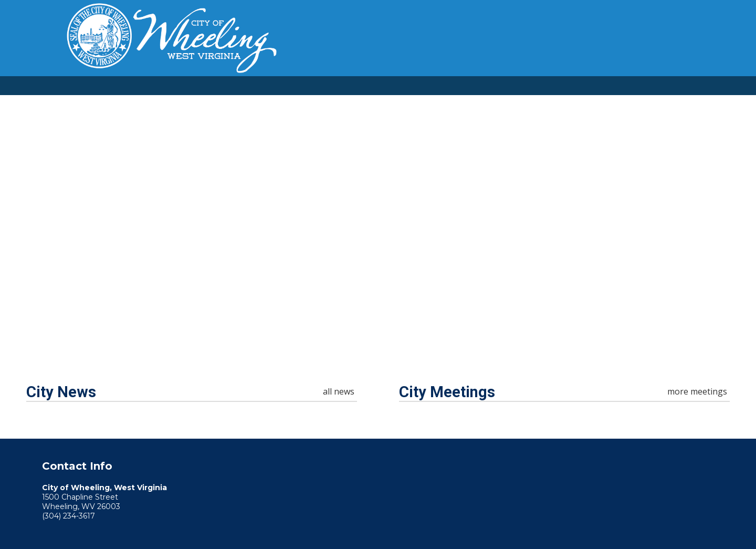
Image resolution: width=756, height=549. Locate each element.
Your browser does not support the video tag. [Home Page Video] (378, 229)
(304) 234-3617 (69, 516)
